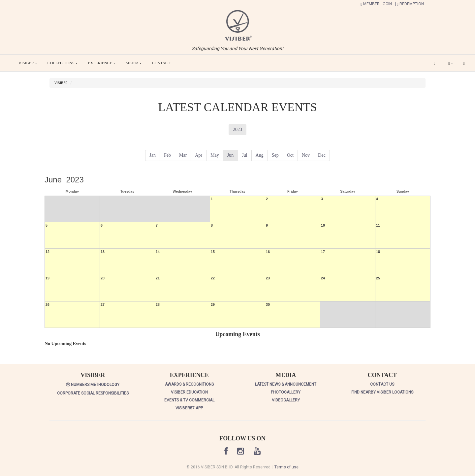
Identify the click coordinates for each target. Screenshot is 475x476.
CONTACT (161, 63)
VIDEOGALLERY (286, 400)
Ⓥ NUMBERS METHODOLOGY (93, 385)
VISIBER (28, 63)
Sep (275, 155)
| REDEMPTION (410, 4)
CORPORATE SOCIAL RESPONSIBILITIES (93, 393)
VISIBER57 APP (189, 408)
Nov (306, 155)
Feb (167, 155)
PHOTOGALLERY (286, 392)
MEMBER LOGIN (376, 4)
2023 (237, 129)
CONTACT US (382, 384)
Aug (260, 155)
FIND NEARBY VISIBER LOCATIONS (382, 392)
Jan (153, 155)
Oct (290, 155)
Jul (244, 155)
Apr (199, 155)
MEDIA (134, 63)
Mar (183, 155)
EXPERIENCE (102, 63)
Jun (230, 155)
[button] (237, 25)
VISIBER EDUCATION (189, 392)
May (215, 155)
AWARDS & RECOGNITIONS (189, 384)
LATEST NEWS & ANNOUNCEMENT (286, 384)
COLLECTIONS (63, 63)
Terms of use (286, 467)
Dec (322, 155)
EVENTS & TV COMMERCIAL (189, 400)
